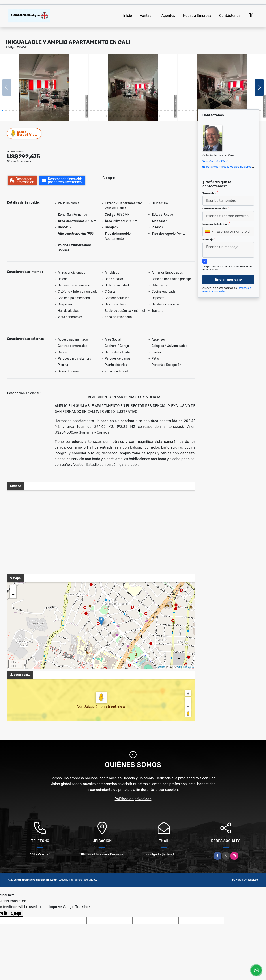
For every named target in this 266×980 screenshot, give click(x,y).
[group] (44, 88)
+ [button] (13, 588)
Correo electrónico (216, 208)
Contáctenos (230, 16)
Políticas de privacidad (133, 799)
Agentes (168, 16)
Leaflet (162, 667)
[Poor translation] (16, 913)
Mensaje (209, 239)
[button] (2, 110)
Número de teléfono (216, 224)
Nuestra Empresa (197, 16)
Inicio (127, 16)
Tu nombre (210, 193)
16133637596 (40, 854)
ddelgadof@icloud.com (164, 854)
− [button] (13, 595)
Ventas (145, 16)
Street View (24, 133)
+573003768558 (217, 161)
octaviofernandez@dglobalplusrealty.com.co (236, 167)
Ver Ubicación (89, 707)
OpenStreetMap (186, 667)
